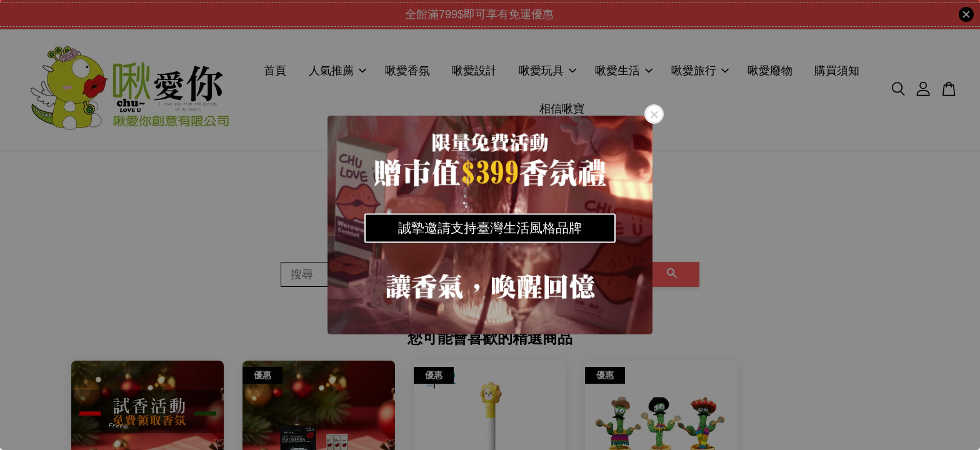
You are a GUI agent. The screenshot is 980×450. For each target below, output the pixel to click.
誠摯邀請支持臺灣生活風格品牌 (490, 228)
